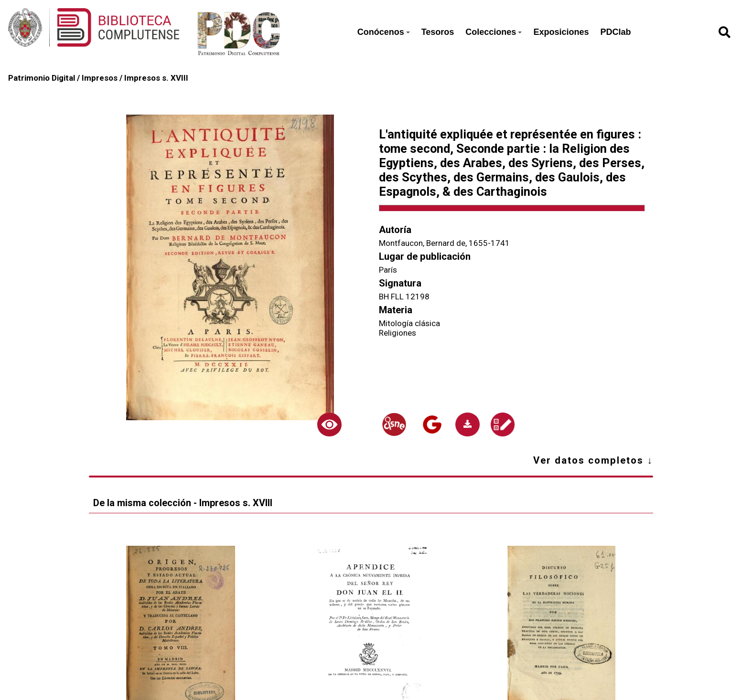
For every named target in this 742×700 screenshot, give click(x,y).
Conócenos (384, 32)
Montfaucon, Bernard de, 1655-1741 (444, 243)
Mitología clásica (409, 323)
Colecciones (494, 32)
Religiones (398, 333)
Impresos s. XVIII (156, 78)
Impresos (100, 78)
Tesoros (438, 32)
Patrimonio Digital (42, 78)
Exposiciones (561, 32)
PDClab (615, 32)
